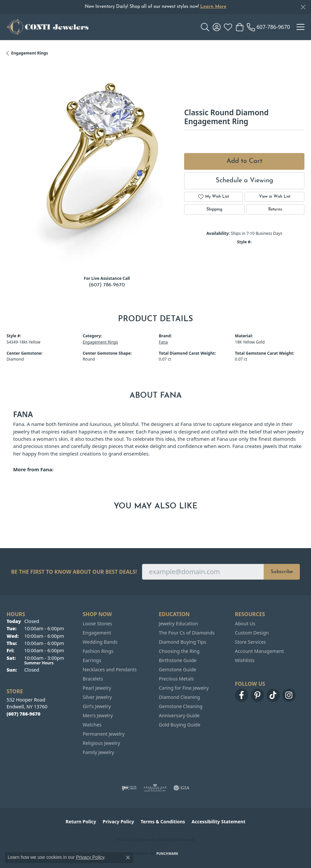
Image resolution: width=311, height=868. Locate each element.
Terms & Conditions (163, 822)
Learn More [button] (213, 7)
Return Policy (81, 822)
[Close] (303, 7)
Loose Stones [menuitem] (97, 623)
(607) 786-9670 (107, 285)
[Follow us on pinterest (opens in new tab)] (257, 695)
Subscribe (282, 572)
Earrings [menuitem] (92, 660)
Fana (163, 342)
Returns (275, 210)
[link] (268, 27)
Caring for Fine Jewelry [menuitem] (184, 688)
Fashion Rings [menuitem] (98, 651)
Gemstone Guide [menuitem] (178, 669)
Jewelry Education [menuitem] (178, 623)
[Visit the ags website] (155, 788)
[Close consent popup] (128, 857)
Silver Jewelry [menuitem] (97, 697)
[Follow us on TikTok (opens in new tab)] (273, 695)
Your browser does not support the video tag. (105, 163)
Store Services (251, 642)
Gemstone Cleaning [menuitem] (181, 706)
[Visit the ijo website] (129, 788)
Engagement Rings (30, 53)
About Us (245, 623)
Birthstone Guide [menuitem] (178, 660)
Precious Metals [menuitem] (176, 679)
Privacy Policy (118, 822)
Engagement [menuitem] (97, 633)
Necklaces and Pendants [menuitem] (110, 669)
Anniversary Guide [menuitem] (179, 715)
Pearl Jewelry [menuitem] (97, 688)
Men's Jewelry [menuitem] (98, 715)
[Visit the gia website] (181, 788)
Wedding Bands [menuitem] (100, 642)
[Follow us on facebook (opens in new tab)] (242, 695)
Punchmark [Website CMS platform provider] (167, 854)
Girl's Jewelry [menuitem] (97, 706)
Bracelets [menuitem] (93, 679)
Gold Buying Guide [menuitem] (179, 725)
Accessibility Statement (219, 822)
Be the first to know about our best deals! (74, 572)
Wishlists (245, 660)
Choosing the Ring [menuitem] (179, 651)
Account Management (260, 651)
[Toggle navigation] (300, 27)
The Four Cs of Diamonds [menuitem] (187, 633)
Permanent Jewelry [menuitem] (104, 734)
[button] (205, 27)
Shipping (214, 210)
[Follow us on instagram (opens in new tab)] (289, 695)
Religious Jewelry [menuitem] (101, 743)
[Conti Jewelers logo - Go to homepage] (48, 27)
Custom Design (252, 633)
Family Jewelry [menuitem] (99, 752)
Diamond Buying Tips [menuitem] (182, 642)
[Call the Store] (24, 714)
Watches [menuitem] (92, 725)
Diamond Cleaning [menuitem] (179, 697)
